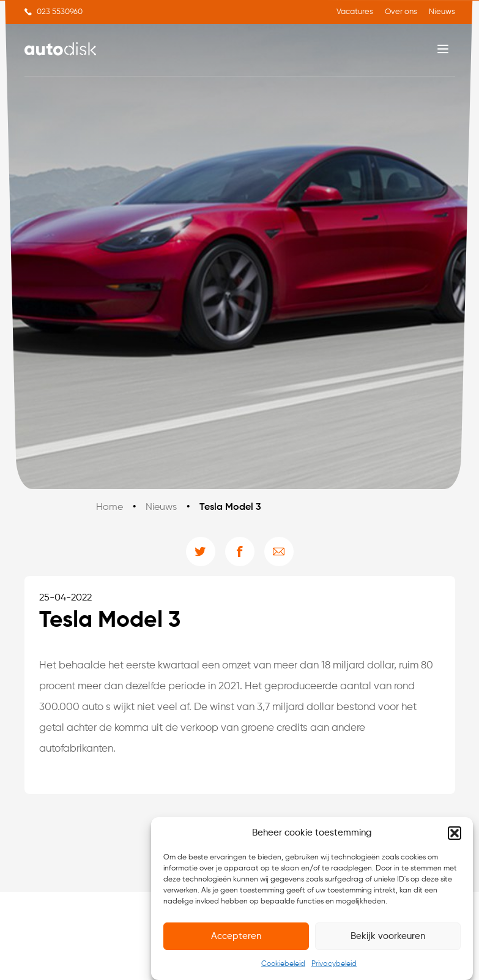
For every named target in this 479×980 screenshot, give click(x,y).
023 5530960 (60, 12)
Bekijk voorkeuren (388, 937)
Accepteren (236, 937)
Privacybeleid (334, 965)
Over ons (401, 12)
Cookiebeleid (283, 965)
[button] (455, 834)
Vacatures (355, 12)
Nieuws (442, 12)
